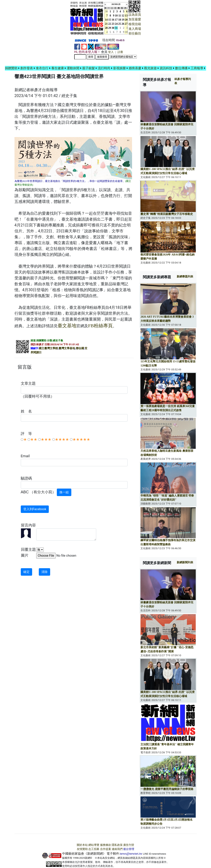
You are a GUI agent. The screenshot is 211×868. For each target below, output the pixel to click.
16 (113, 20)
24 (116, 24)
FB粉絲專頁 (100, 326)
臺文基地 (67, 326)
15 (110, 20)
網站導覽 (94, 845)
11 (120, 16)
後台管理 (129, 849)
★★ (34, 439)
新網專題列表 (185, 277)
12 (123, 16)
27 (126, 24)
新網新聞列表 (185, 562)
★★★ (46, 439)
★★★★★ (81, 439)
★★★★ (62, 439)
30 (113, 28)
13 (126, 16)
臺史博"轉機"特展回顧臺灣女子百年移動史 (167, 214)
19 (123, 20)
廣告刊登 (129, 845)
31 (116, 28)
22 (110, 24)
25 (120, 24)
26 (123, 24)
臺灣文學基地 (67, 348)
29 (110, 28)
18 (120, 20)
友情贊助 (82, 849)
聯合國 (80, 348)
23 (113, 24)
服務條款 (106, 845)
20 (126, 20)
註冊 (120, 52)
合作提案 (106, 849)
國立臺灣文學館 (48, 348)
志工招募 (94, 849)
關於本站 (82, 845)
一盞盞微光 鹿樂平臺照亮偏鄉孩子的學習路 (167, 789)
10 (116, 16)
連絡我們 (117, 849)
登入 (111, 52)
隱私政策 (117, 845)
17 (116, 20)
